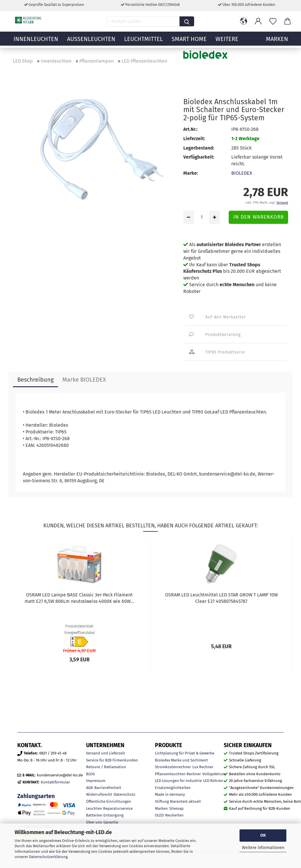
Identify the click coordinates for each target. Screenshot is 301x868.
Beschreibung (35, 380)
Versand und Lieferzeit (106, 753)
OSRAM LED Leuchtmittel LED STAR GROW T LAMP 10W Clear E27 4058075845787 (222, 598)
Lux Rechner (203, 767)
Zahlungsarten (36, 796)
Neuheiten (174, 815)
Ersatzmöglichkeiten (173, 788)
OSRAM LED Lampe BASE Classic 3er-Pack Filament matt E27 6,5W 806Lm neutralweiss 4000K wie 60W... (79, 598)
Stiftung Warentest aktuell (178, 801)
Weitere (227, 42)
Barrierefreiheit (108, 788)
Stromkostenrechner (173, 767)
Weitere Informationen (263, 848)
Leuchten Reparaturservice (109, 808)
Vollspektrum (214, 774)
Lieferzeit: (194, 139)
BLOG (90, 774)
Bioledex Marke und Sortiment (181, 760)
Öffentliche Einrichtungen (109, 801)
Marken (161, 808)
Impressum (96, 781)
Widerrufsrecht (99, 794)
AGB (89, 788)
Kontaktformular (55, 782)
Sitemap (176, 808)
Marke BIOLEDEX (84, 380)
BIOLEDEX (242, 173)
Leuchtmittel (143, 42)
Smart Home (189, 42)
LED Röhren (213, 781)
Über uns (94, 822)
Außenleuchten (91, 42)
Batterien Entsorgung (105, 815)
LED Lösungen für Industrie (178, 781)
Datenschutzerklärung (48, 857)
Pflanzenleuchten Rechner (178, 774)
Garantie (111, 822)
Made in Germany (170, 794)
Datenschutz (124, 794)
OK (263, 835)
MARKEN (277, 42)
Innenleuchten (36, 42)
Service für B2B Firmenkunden (112, 760)
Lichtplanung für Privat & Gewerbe (185, 753)
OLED (159, 815)
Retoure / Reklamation (106, 767)
